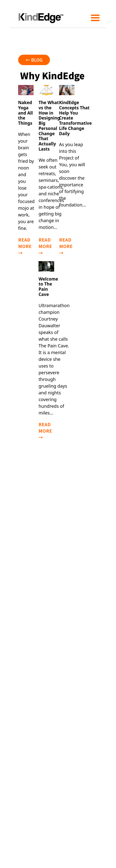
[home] (40, 14)
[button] (95, 14)
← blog (34, 60)
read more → (25, 246)
